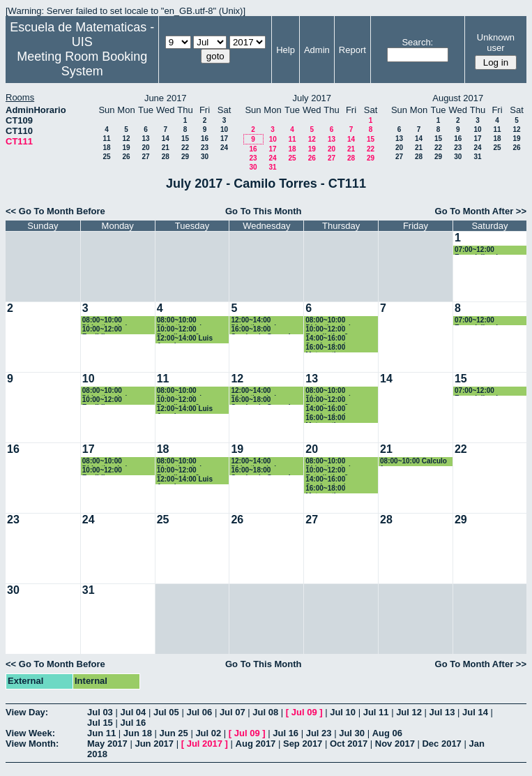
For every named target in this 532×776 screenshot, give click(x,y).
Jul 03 (100, 712)
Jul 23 (319, 733)
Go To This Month (264, 211)
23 (205, 148)
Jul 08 (265, 712)
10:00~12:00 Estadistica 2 (178, 330)
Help (286, 50)
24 (224, 148)
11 (106, 139)
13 (145, 139)
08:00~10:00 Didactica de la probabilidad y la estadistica (184, 321)
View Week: (30, 733)
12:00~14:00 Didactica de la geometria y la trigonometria (255, 321)
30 (205, 157)
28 (166, 157)
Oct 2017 (349, 744)
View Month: (32, 744)
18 (106, 148)
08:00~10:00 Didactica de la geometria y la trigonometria (107, 321)
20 (145, 148)
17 (224, 139)
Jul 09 (304, 712)
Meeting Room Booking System (82, 64)
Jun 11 (101, 733)
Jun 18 (138, 733)
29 (185, 157)
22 (185, 148)
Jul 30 (352, 733)
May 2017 (107, 744)
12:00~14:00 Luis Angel (185, 339)
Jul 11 (376, 712)
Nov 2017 (395, 744)
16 (205, 139)
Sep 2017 (303, 744)
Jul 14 (475, 712)
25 (106, 157)
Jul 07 (233, 712)
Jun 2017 (154, 744)
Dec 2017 (441, 744)
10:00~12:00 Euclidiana (102, 330)
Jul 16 (133, 723)
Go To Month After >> (481, 211)
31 (272, 167)
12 (126, 139)
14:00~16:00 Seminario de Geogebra (327, 339)
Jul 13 (442, 712)
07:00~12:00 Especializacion (480, 250)
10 (224, 129)
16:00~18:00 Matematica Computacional (330, 348)
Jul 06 (199, 712)
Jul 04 (133, 712)
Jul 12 (409, 712)
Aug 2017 (256, 744)
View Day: (27, 712)
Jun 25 (174, 733)
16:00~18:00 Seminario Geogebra (265, 330)
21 (166, 148)
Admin (317, 50)
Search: (417, 42)
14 (166, 139)
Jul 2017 (205, 744)
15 (185, 139)
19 (126, 148)
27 (145, 157)
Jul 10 (343, 712)
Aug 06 (387, 733)
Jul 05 (166, 712)
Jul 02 (208, 733)
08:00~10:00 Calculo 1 (413, 462)
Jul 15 (100, 723)
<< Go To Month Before (55, 211)
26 (126, 157)
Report (352, 50)
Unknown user (496, 43)
